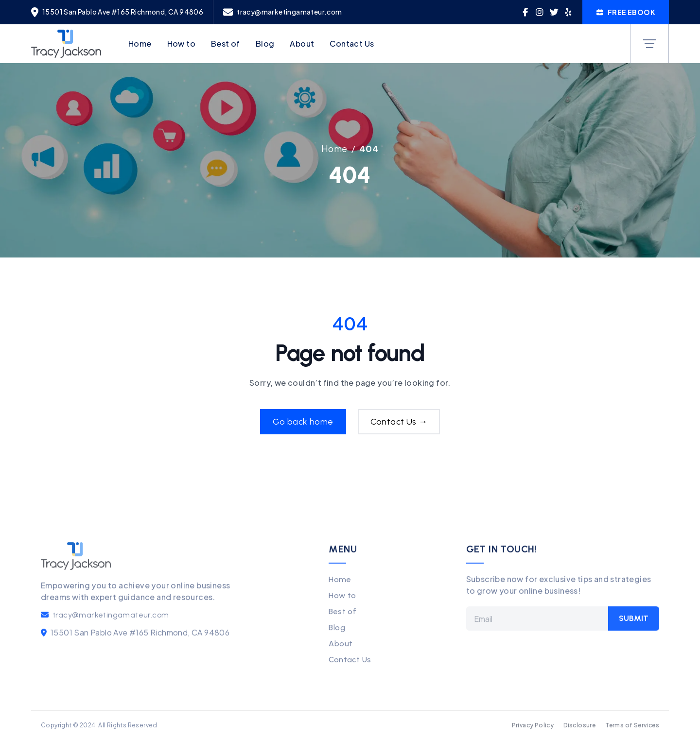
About (302, 43)
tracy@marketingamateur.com (111, 624)
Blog (265, 43)
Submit (634, 627)
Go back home (303, 422)
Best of (226, 43)
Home (140, 43)
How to (181, 43)
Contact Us (352, 43)
